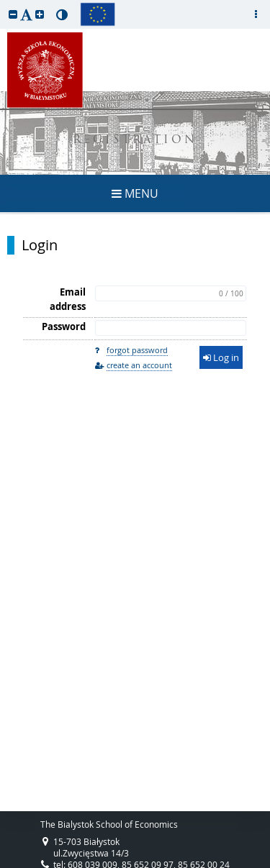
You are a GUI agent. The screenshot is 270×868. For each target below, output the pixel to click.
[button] (13, 14)
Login (40, 245)
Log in (221, 357)
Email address (68, 299)
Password (64, 326)
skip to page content (4, 4)
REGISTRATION (135, 141)
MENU (135, 193)
